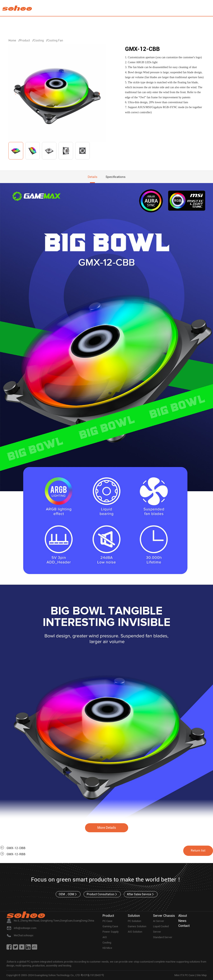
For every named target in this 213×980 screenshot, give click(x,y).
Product (25, 40)
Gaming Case (110, 926)
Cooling (39, 40)
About (183, 916)
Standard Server (163, 937)
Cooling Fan (55, 40)
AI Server (159, 921)
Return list (198, 851)
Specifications (116, 177)
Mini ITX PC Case (184, 975)
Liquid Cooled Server (161, 929)
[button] (99, 94)
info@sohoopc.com (25, 928)
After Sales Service (141, 894)
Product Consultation (102, 894)
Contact (184, 926)
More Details (107, 828)
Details (93, 177)
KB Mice (107, 948)
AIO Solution (135, 932)
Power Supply (111, 932)
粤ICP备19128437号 (92, 975)
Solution (134, 916)
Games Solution (137, 926)
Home (12, 40)
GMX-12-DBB (16, 848)
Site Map (201, 975)
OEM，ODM (68, 894)
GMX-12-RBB (16, 854)
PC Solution (134, 921)
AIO (105, 937)
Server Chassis (164, 916)
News (182, 921)
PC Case (107, 921)
